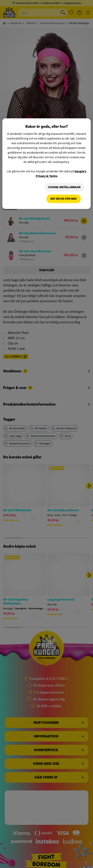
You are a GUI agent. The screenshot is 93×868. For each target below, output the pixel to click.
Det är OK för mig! (64, 199)
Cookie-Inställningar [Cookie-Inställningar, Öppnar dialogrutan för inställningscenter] (64, 187)
